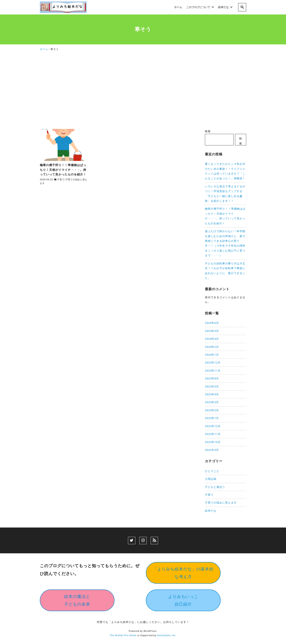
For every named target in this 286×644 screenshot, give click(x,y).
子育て (61, 180)
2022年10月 (213, 442)
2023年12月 (213, 363)
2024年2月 (212, 347)
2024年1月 (212, 355)
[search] (242, 7)
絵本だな (211, 511)
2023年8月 (212, 378)
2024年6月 (212, 323)
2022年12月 (213, 426)
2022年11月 (213, 434)
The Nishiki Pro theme (123, 635)
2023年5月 (212, 387)
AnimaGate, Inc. (167, 635)
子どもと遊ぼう (215, 487)
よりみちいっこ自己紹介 (183, 600)
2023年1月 (212, 418)
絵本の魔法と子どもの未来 (77, 600)
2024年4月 (212, 339)
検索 (208, 131)
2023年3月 (212, 402)
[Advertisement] (143, 91)
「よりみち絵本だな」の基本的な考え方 (183, 573)
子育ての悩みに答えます (221, 503)
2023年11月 (213, 371)
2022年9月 (212, 450)
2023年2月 (212, 410)
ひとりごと (212, 471)
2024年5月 (212, 331)
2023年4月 (212, 394)
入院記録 (211, 479)
